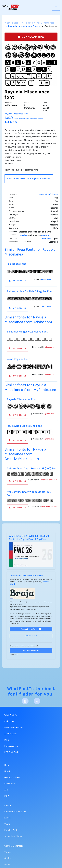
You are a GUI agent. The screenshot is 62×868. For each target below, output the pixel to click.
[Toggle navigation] (56, 7)
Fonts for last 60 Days (15, 812)
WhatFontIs (11, 23)
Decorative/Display (48, 195)
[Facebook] (25, 701)
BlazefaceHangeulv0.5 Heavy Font (27, 332)
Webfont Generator (31, 651)
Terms (7, 852)
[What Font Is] (11, 7)
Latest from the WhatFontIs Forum (26, 576)
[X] (37, 701)
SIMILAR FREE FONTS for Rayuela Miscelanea (29, 179)
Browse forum (31, 636)
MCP (7, 796)
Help (7, 765)
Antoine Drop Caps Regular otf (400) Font (32, 469)
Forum (8, 806)
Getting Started (12, 778)
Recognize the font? (31, 629)
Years (7, 824)
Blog (6, 740)
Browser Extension (13, 728)
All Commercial (46, 23)
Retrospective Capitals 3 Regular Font (30, 291)
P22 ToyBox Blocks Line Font (24, 426)
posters (45, 235)
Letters (8, 818)
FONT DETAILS (17, 281)
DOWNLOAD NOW (31, 37)
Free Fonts (10, 784)
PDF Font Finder (12, 752)
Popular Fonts (11, 830)
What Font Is (10, 715)
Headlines (46, 239)
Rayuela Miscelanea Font (22, 399)
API (6, 790)
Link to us (9, 721)
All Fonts (27, 23)
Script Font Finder (13, 836)
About (7, 864)
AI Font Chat (10, 734)
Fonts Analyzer (12, 746)
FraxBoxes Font (16, 264)
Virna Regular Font (18, 359)
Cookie (8, 858)
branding (23, 235)
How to (8, 771)
